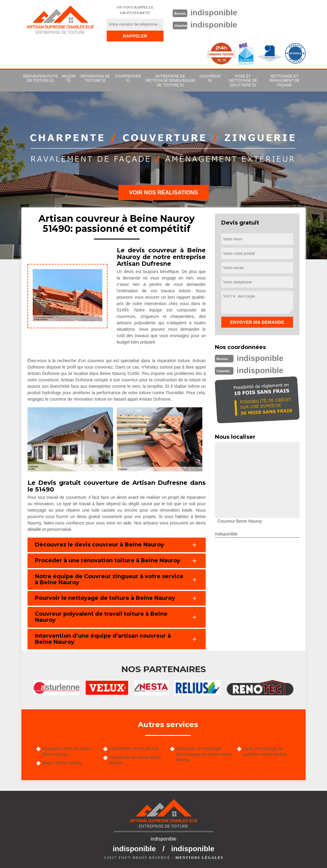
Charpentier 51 (128, 78)
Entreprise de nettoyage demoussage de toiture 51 (170, 81)
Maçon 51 (69, 78)
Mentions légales (199, 858)
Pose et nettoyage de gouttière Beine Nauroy (265, 751)
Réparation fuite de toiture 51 (40, 78)
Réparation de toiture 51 (95, 78)
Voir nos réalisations (163, 193)
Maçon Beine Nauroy (62, 763)
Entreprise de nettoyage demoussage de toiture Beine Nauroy (204, 754)
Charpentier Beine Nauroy (134, 748)
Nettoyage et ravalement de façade (284, 81)
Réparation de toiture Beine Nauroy (135, 760)
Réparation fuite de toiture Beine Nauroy (67, 751)
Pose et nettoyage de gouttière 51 (243, 81)
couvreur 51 (210, 78)
